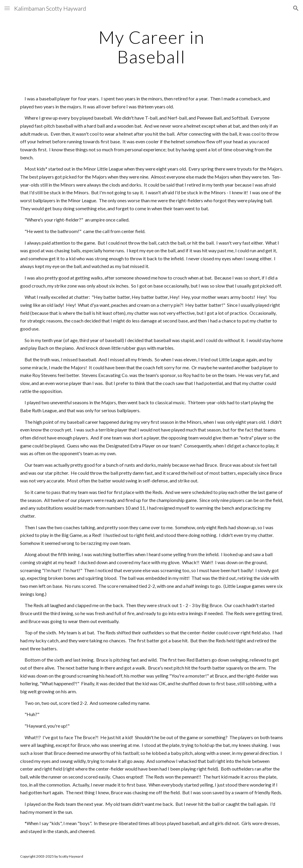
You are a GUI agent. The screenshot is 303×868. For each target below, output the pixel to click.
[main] (151, 47)
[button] (7, 8)
